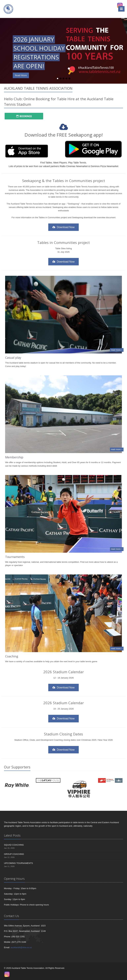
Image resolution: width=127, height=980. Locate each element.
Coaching (12, 656)
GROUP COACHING (14, 854)
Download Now (63, 227)
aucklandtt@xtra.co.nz (21, 947)
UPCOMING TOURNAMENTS (18, 863)
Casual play (13, 358)
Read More (21, 75)
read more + (117, 350)
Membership (14, 457)
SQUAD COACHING (14, 845)
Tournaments (15, 557)
